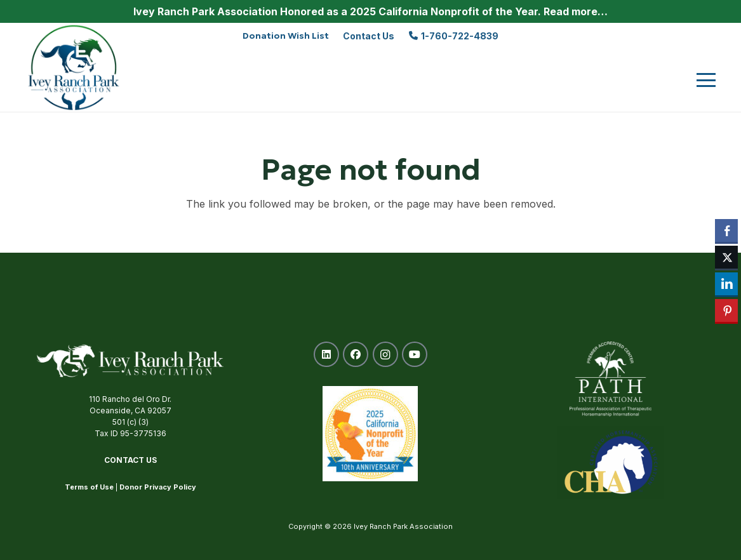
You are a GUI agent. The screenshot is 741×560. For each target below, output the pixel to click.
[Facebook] (356, 354)
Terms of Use (89, 487)
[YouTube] (415, 354)
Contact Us (130, 460)
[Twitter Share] (726, 257)
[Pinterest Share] (726, 310)
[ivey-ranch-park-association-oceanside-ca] (74, 67)
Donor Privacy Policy (158, 487)
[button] (706, 80)
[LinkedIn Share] (726, 284)
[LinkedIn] (326, 354)
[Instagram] (385, 354)
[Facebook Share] (726, 230)
